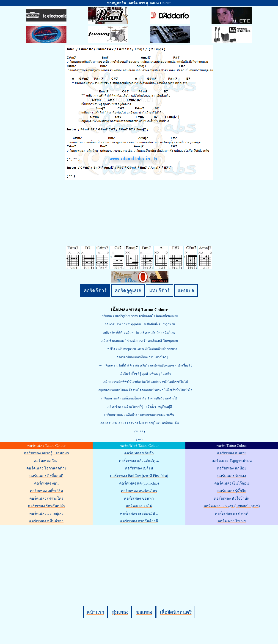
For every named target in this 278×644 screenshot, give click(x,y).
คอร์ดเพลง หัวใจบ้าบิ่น (232, 498)
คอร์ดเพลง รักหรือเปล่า (46, 506)
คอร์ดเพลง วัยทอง (232, 476)
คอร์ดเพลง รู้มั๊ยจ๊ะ (232, 491)
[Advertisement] (140, 558)
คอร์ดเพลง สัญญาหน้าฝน (232, 461)
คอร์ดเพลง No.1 (46, 461)
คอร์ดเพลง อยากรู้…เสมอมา (46, 453)
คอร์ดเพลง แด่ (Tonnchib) (139, 483)
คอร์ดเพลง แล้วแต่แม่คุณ (139, 461)
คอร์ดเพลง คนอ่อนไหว (139, 491)
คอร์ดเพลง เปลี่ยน (139, 468)
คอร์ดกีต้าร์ (95, 290)
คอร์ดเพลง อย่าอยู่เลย (46, 513)
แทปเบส (186, 290)
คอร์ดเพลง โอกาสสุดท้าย (46, 468)
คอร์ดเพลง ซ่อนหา (139, 498)
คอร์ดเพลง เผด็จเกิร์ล (46, 491)
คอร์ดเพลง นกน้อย (232, 468)
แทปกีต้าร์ (160, 290)
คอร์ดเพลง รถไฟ (139, 506)
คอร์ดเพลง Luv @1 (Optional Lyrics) (232, 506)
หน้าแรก (95, 612)
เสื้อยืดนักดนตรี (176, 612)
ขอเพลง (144, 612)
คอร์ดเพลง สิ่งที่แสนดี (46, 476)
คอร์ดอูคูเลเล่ (128, 290)
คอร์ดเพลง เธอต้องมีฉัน (139, 513)
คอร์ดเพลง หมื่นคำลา (46, 521)
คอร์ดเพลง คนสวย (232, 453)
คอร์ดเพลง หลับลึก (139, 453)
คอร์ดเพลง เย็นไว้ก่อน (232, 483)
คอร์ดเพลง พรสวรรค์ (232, 513)
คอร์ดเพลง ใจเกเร (232, 521)
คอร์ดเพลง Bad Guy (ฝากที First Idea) (139, 476)
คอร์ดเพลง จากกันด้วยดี (139, 521)
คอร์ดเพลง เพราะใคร (46, 498)
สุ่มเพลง (120, 612)
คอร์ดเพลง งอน (46, 483)
